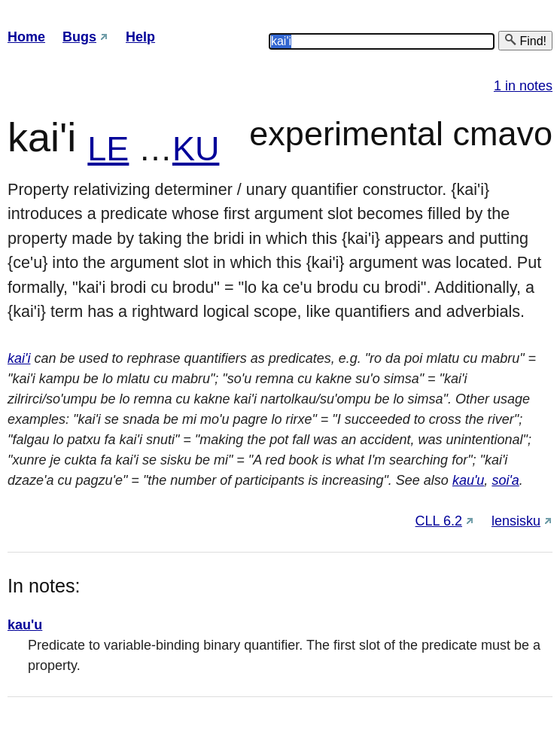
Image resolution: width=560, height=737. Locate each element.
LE (108, 149)
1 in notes (523, 86)
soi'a (505, 480)
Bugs (79, 37)
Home (26, 37)
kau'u (468, 480)
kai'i (19, 358)
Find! (525, 40)
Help (140, 37)
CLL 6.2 (439, 521)
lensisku (516, 521)
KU (196, 149)
